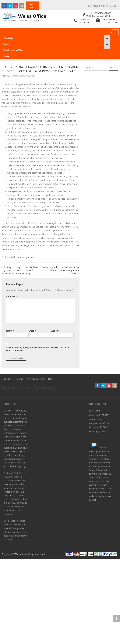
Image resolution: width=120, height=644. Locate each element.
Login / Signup (108, 6)
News (6, 56)
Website (55, 331)
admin (31, 76)
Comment (12, 296)
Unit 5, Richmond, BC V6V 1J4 (99, 16)
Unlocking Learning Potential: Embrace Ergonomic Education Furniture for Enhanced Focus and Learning (20, 270)
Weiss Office (95, 411)
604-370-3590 (84, 22)
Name (10, 331)
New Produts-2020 (13, 50)
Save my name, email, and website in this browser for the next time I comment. (39, 349)
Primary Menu (4, 32)
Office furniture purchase (23, 257)
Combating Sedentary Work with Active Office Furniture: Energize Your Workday (61, 270)
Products (9, 38)
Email (32, 331)
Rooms (7, 44)
